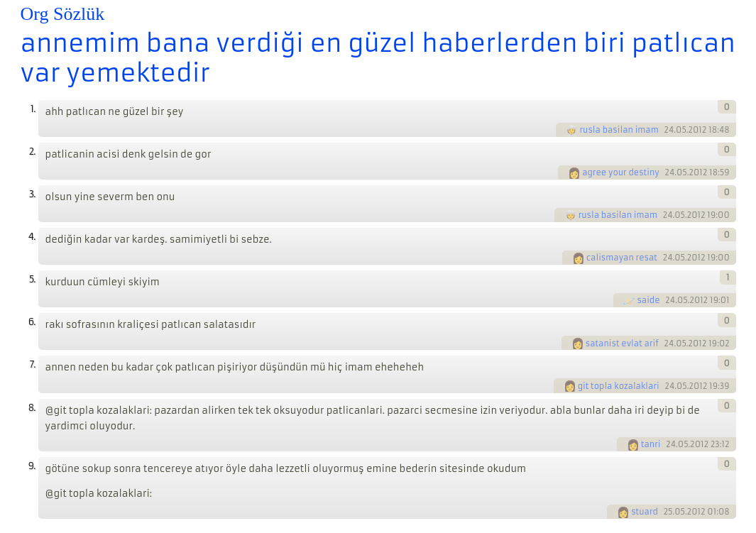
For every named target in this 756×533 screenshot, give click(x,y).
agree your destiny (621, 172)
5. (32, 279)
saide (648, 300)
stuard (645, 512)
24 (669, 130)
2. (32, 152)
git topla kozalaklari (619, 386)
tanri (651, 444)
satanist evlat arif (622, 344)
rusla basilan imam (619, 130)
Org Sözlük (63, 14)
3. (32, 194)
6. (32, 322)
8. (32, 408)
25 (668, 512)
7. (33, 364)
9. (32, 466)
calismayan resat (622, 258)
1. (33, 109)
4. (32, 237)
